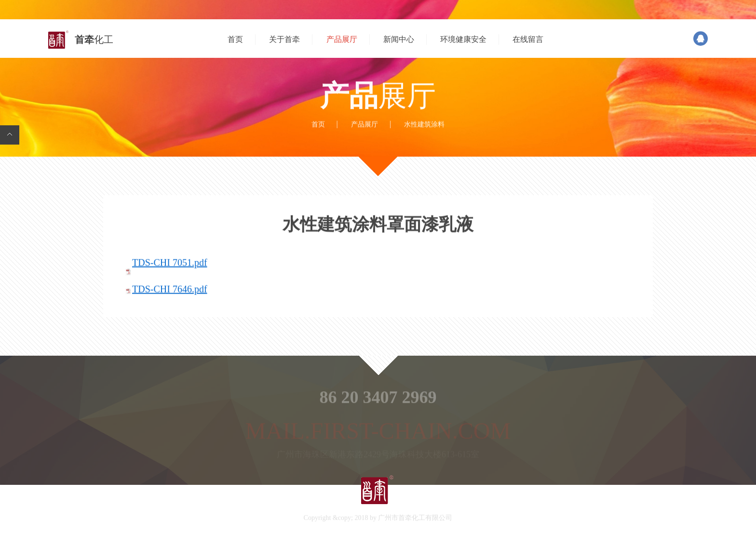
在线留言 (528, 39)
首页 (235, 39)
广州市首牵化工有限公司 (415, 519)
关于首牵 (284, 39)
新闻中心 (399, 39)
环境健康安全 (463, 39)
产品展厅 (342, 39)
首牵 (94, 40)
